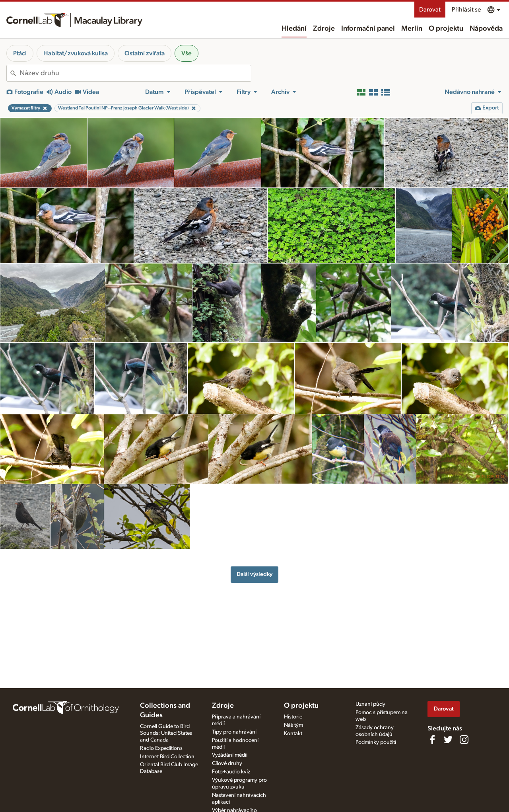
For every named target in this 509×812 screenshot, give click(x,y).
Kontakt (293, 734)
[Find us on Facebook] (432, 740)
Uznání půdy (370, 704)
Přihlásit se (466, 10)
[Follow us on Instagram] (464, 740)
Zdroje (324, 29)
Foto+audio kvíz (231, 772)
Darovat (430, 10)
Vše (187, 53)
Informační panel (368, 29)
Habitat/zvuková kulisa (76, 53)
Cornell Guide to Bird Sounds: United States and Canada (166, 733)
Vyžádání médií (230, 755)
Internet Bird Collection (167, 757)
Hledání (294, 29)
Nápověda (486, 29)
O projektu (446, 29)
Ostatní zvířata (145, 53)
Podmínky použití (376, 742)
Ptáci (20, 53)
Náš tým (293, 725)
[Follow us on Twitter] (448, 740)
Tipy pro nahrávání (234, 732)
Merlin (412, 29)
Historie (293, 717)
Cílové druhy (227, 763)
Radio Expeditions (161, 748)
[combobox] (135, 73)
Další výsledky (254, 574)
